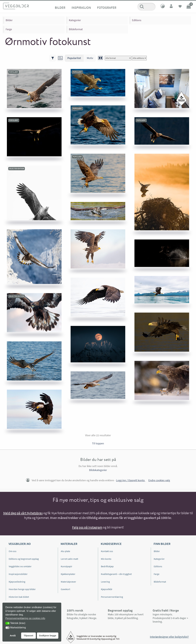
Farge (9, 29)
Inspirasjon (81, 8)
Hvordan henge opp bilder (22, 589)
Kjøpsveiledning (17, 582)
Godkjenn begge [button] (48, 636)
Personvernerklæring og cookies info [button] (25, 618)
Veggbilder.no (20, 544)
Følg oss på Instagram (87, 527)
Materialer (69, 544)
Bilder (60, 8)
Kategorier (75, 20)
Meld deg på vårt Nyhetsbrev (23, 513)
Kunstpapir (67, 566)
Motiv (90, 58)
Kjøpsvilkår (107, 589)
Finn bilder (162, 544)
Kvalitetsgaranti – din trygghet (116, 574)
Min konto (106, 559)
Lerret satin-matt (69, 559)
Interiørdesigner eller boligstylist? (169, 637)
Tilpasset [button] (28, 636)
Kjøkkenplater (68, 574)
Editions (137, 20)
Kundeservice (111, 544)
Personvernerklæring (112, 597)
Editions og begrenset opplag (24, 559)
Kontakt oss (107, 551)
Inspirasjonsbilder (18, 574)
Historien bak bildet (19, 597)
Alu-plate (65, 551)
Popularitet (74, 58)
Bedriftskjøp (107, 566)
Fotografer (107, 8)
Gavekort (65, 589)
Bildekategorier (98, 470)
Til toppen (98, 443)
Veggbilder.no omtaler (20, 566)
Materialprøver (68, 582)
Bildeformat (76, 29)
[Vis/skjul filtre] (53, 58)
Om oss (13, 551)
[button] (8, 623)
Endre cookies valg (159, 480)
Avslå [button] (13, 636)
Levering (105, 582)
